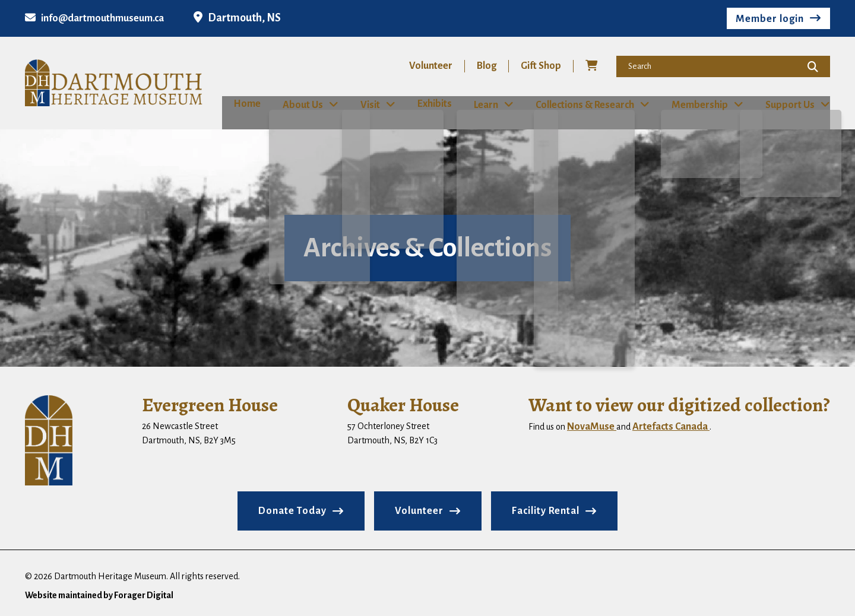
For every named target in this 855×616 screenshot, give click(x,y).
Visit (365, 104)
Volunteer (431, 66)
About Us (296, 104)
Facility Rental (546, 510)
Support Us (794, 104)
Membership (702, 104)
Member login (770, 19)
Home (236, 104)
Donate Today (292, 510)
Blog (487, 66)
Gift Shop (541, 66)
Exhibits (430, 104)
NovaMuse (592, 426)
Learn (486, 104)
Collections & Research (586, 104)
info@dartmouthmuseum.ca (94, 18)
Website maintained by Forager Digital (99, 595)
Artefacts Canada (671, 426)
